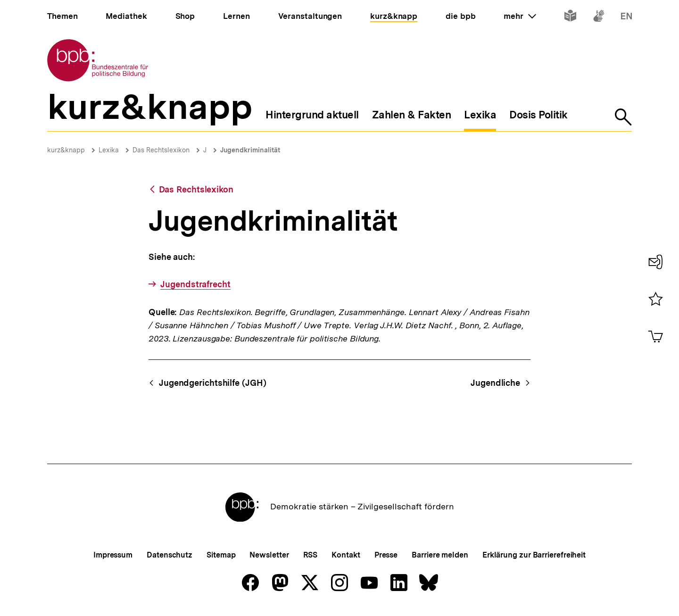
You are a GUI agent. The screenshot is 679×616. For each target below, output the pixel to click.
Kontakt (346, 555)
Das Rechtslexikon (161, 150)
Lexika (109, 150)
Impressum (113, 555)
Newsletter (269, 555)
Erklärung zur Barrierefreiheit (534, 555)
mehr (520, 16)
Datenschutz (170, 555)
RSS (311, 555)
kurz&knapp (66, 150)
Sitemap (221, 555)
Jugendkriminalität (250, 150)
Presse (386, 555)
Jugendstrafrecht (195, 284)
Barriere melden (440, 555)
